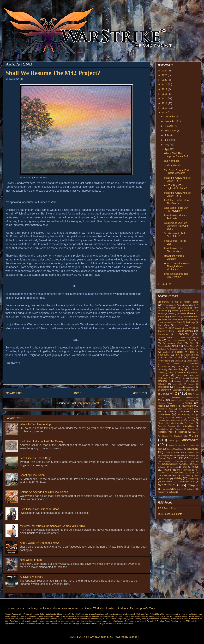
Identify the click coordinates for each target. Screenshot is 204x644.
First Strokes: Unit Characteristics (174, 250)
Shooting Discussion (32, 475)
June (167, 140)
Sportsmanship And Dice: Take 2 (174, 235)
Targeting (174, 467)
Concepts (182, 334)
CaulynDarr (164, 325)
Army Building (188, 311)
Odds (193, 415)
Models (162, 406)
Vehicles (166, 479)
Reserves (183, 432)
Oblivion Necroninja (180, 412)
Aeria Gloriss (182, 305)
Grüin (179, 375)
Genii (170, 372)
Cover (182, 337)
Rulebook (178, 436)
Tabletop (186, 464)
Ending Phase (190, 346)
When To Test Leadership (35, 424)
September (171, 131)
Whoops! (167, 489)
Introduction (164, 387)
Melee (161, 400)
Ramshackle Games (184, 429)
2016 (165, 94)
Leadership (163, 390)
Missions (187, 403)
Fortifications (164, 361)
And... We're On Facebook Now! (39, 543)
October (169, 126)
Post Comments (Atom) (85, 403)
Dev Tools (194, 340)
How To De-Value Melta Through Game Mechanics (177, 266)
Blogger (134, 637)
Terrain (195, 467)
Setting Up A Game (175, 449)
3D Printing (164, 302)
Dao (169, 340)
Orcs (160, 418)
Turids (191, 473)
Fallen (192, 352)
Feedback (163, 355)
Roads (165, 436)
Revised (195, 432)
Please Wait (164, 423)
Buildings (191, 322)
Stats (180, 458)
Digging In (162, 346)
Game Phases (172, 364)
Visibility (178, 478)
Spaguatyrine (164, 455)
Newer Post (14, 393)
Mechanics (190, 397)
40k (177, 302)
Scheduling (191, 445)
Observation (164, 414)
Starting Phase (165, 458)
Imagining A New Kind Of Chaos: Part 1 (177, 194)
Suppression (172, 464)
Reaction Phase (166, 432)
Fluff (180, 358)
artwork (171, 314)
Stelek (192, 458)
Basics (195, 317)
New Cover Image (31, 560)
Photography (175, 420)
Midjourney (191, 400)
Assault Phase (186, 313)
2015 (165, 98)
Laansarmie (190, 387)
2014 (165, 103)
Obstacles (182, 415)
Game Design (193, 361)
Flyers (192, 358)
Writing (177, 489)
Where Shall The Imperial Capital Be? (176, 155)
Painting (192, 418)
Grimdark (195, 372)
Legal (175, 390)
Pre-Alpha (189, 423)
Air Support (171, 308)
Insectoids (177, 384)
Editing (174, 346)
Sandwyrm (189, 440)
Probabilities (188, 426)
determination (180, 340)
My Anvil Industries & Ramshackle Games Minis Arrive (53, 526)
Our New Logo (172, 161)
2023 (165, 75)
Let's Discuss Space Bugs (35, 458)
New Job (182, 409)
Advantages (168, 305)
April (167, 149)
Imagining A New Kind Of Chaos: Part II (177, 179)
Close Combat (186, 331)
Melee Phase (176, 400)
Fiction (187, 355)
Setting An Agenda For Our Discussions (44, 492)
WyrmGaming (190, 489)
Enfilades (162, 349)
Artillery (161, 314)
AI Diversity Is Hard (31, 577)
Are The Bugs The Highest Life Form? (175, 187)
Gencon (181, 367)
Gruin (166, 375)
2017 (165, 89)
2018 (165, 84)
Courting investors (166, 337)
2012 (165, 112)
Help (191, 375)
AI (192, 305)
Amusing (185, 308)
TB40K (184, 467)
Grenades (182, 372)
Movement (187, 406)
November (170, 121)
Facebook (166, 352)
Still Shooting (164, 461)
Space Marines (188, 452)
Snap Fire (170, 452)
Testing (167, 470)
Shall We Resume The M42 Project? (176, 275)
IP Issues (178, 387)
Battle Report (178, 319)
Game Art (179, 361)
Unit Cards (185, 476)
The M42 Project (184, 470)
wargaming (193, 479)
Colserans (163, 334)
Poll (177, 423)
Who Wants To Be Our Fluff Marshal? (176, 209)
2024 (165, 71)
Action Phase (191, 302)
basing (165, 319)
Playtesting (190, 420)
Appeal (175, 311)
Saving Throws (175, 445)
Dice (192, 343)
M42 (173, 393)
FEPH (178, 355)
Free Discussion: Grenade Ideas (39, 509)
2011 (165, 284)
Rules (194, 435)
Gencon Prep (176, 369)
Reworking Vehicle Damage (174, 257)
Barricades (176, 317)
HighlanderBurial (166, 378)
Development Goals (173, 343)
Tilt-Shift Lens (177, 473)
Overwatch (179, 418)
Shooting (193, 449)
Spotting (177, 455)
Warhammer (167, 481)
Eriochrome (193, 349)
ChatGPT (180, 325)
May (167, 145)
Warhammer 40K (186, 481)
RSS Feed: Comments (170, 514)
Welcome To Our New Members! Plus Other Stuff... (177, 226)
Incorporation (180, 381)
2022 (165, 80)
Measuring (176, 397)
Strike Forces (180, 461)
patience (162, 420)
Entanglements (177, 349)
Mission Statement (167, 403)
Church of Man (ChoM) (185, 328)
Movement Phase (166, 409)
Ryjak (172, 441)
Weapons (193, 485)
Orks (169, 418)
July (167, 135)
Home (77, 393)
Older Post (139, 393)
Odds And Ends (172, 165)
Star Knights (190, 455)
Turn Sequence (166, 475)
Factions (179, 352)
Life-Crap (186, 390)
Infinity (192, 381)
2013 (165, 108)
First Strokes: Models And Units (175, 217)
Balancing (163, 317)
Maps (164, 397)
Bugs (179, 322)
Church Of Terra (166, 331)
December (170, 117)
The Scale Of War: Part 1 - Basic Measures (177, 172)
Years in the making (166, 492)
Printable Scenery (166, 426)
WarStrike (166, 485)
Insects (191, 384)
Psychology (163, 429)
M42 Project (193, 394)
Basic (186, 317)
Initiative (162, 384)
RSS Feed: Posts (167, 508)
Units (196, 476)
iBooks (182, 378)
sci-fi (160, 449)
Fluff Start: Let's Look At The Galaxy (42, 441)
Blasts (170, 322)
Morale (173, 406)
